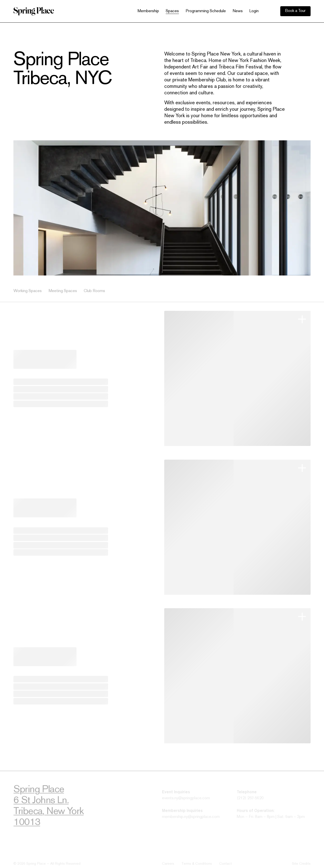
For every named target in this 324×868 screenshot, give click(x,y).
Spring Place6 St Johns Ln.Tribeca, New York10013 (48, 808)
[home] (34, 11)
